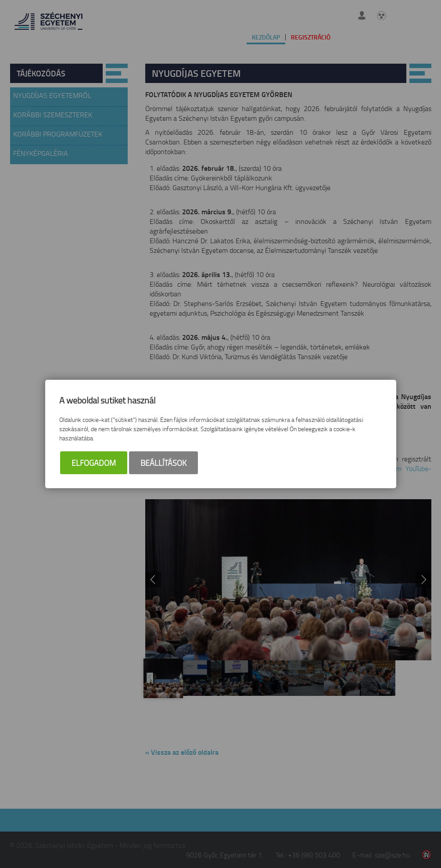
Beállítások (163, 463)
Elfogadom (94, 463)
